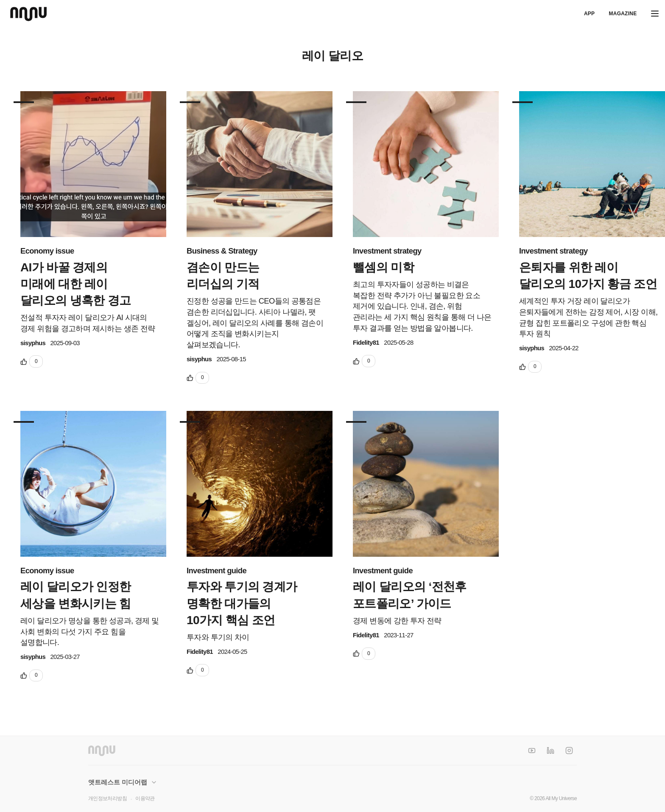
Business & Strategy (222, 251)
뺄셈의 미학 (383, 267)
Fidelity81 (366, 343)
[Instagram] (569, 751)
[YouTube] (532, 751)
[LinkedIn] (550, 751)
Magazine (623, 14)
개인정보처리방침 (108, 798)
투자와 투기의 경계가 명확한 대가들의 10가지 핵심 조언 (242, 603)
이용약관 (145, 798)
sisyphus (33, 343)
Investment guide (217, 571)
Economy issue (47, 251)
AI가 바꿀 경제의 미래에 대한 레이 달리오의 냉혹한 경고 (76, 284)
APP (589, 14)
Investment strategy (387, 251)
